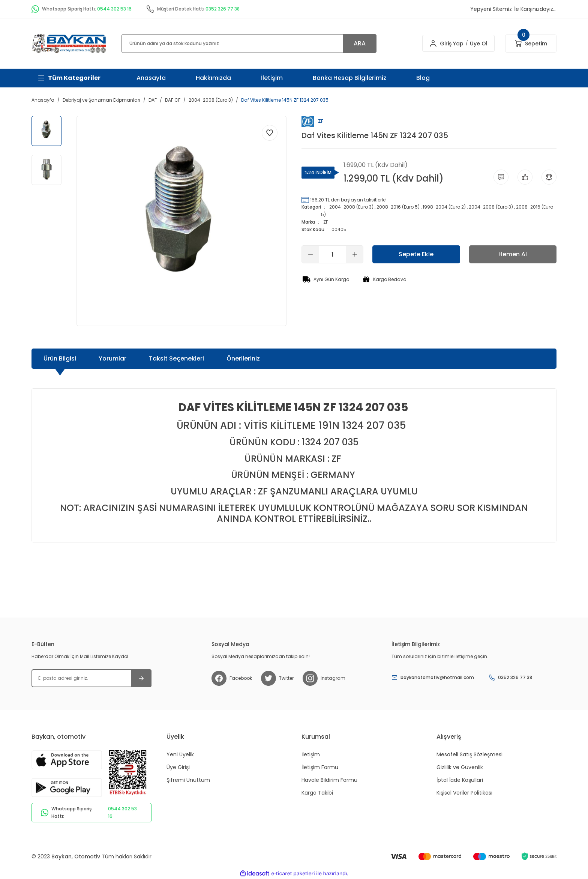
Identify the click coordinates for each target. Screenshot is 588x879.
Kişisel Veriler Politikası (464, 793)
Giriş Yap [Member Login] (448, 44)
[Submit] (141, 678)
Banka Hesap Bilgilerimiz (349, 78)
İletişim (272, 78)
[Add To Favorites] (270, 133)
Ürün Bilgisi (60, 358)
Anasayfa (151, 78)
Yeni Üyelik (180, 754)
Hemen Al (513, 254)
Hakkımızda (213, 78)
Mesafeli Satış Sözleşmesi (469, 754)
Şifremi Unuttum (188, 780)
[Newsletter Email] (91, 678)
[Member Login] (429, 44)
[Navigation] (69, 78)
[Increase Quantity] (355, 254)
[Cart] (531, 44)
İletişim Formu (320, 767)
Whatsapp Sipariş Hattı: (91, 813)
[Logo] (69, 43)
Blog (423, 78)
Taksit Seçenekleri (176, 358)
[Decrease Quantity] (310, 254)
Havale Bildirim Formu (329, 780)
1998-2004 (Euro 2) (444, 207)
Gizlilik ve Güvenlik (460, 767)
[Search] (249, 44)
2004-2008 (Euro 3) (351, 207)
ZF (326, 222)
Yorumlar (112, 358)
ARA (360, 43)
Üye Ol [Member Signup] (475, 44)
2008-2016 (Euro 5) (398, 207)
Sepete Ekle (416, 254)
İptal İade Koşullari (460, 780)
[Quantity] (332, 254)
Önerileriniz (243, 358)
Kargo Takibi (317, 793)
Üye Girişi (178, 767)
